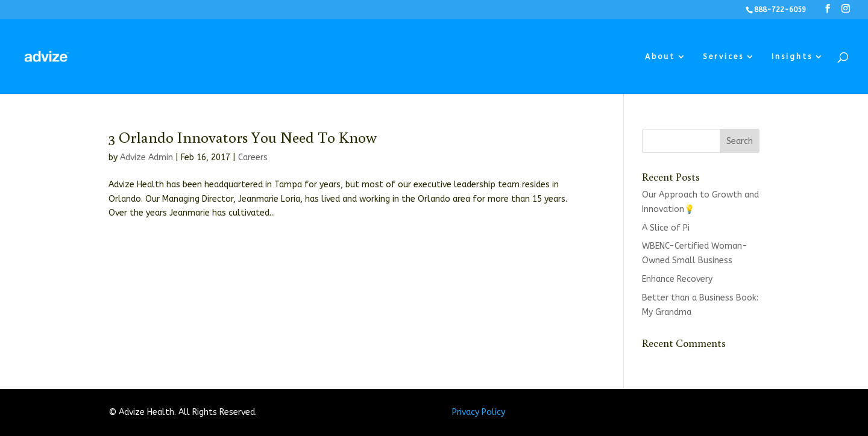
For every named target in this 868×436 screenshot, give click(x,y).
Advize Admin (146, 157)
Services (723, 57)
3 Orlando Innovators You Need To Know (243, 137)
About (660, 57)
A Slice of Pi (666, 228)
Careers (253, 157)
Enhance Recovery (677, 279)
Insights (792, 57)
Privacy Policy (479, 412)
